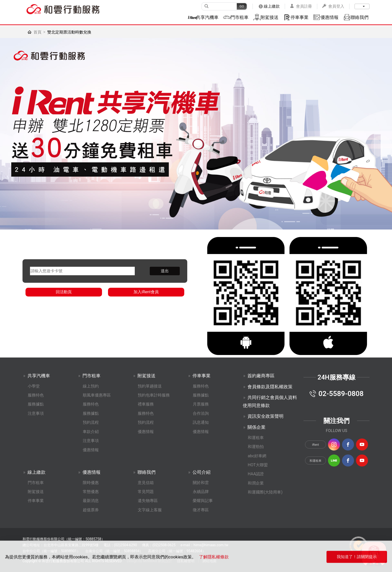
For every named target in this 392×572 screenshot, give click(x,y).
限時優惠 (91, 483)
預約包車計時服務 (154, 395)
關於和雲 (201, 483)
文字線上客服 (150, 510)
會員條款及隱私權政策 (270, 387)
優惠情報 (91, 450)
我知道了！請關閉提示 (357, 563)
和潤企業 (256, 483)
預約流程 (91, 422)
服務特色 (36, 395)
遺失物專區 (148, 501)
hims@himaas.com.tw (211, 545)
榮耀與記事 (203, 501)
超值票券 (91, 510)
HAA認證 (256, 474)
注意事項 (36, 413)
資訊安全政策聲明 (265, 416)
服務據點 (36, 404)
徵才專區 (201, 510)
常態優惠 (91, 492)
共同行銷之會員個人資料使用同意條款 (270, 401)
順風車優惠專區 (97, 395)
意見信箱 (146, 483)
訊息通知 (201, 422)
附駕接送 (36, 492)
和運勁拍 (256, 447)
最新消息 (91, 501)
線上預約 (91, 386)
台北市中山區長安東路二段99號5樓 (71, 545)
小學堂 (34, 386)
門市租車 (36, 483)
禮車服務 (146, 404)
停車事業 (36, 501)
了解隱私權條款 (214, 563)
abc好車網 (257, 456)
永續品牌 (201, 492)
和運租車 (256, 438)
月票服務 (201, 404)
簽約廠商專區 (261, 376)
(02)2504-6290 (125, 545)
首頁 (37, 32)
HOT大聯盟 (258, 465)
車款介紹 (91, 432)
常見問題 (146, 492)
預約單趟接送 (150, 386)
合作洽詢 (201, 413)
